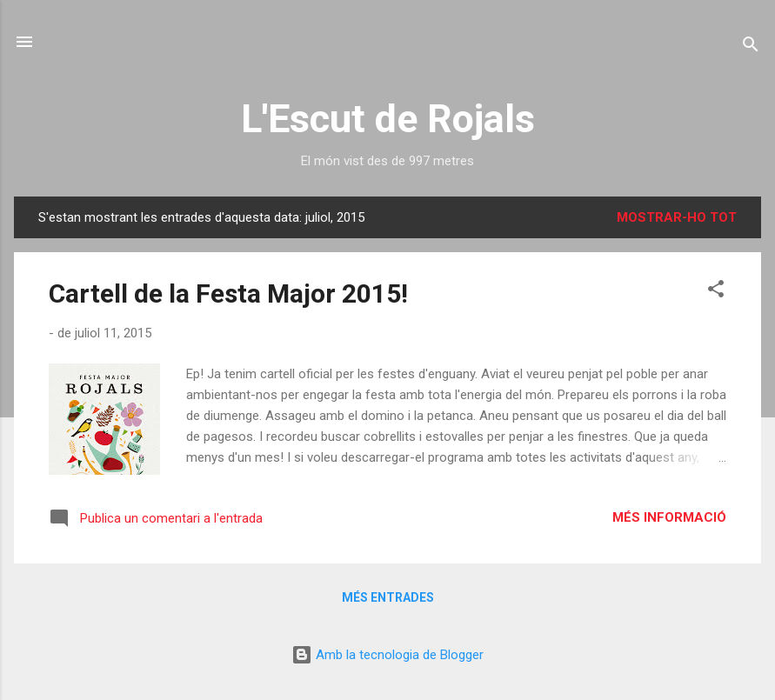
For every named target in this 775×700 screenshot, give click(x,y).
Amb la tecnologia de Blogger (387, 655)
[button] (716, 292)
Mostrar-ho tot (677, 217)
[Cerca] (751, 47)
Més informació (669, 517)
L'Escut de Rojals (388, 119)
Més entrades (388, 597)
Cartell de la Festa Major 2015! (228, 293)
